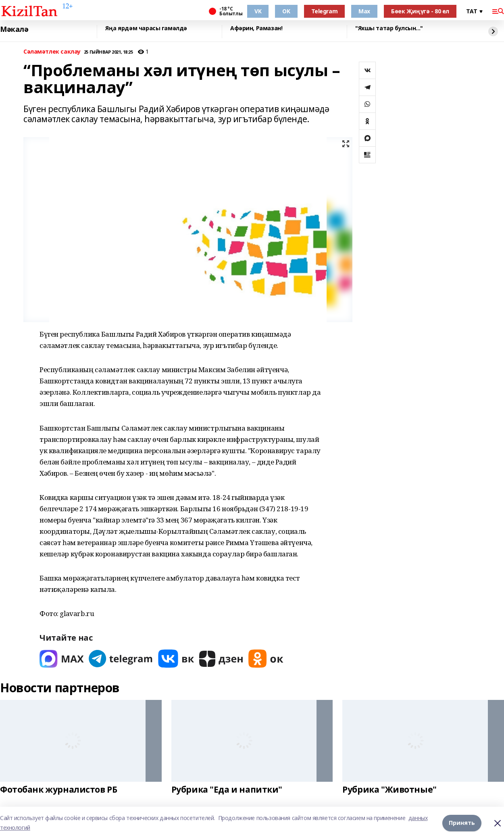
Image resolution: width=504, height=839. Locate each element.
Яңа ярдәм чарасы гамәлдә (146, 28)
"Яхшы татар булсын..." (389, 28)
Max (364, 11)
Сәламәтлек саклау (52, 52)
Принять (462, 823)
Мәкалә (14, 29)
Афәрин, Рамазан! (256, 28)
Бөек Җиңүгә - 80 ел (420, 11)
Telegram (325, 11)
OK (286, 11)
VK (258, 11)
